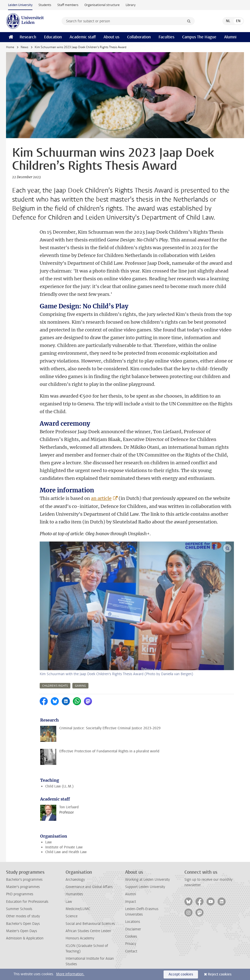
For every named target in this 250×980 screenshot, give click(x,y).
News (24, 47)
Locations (133, 922)
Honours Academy (80, 938)
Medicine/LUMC (78, 909)
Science (71, 916)
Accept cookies (181, 974)
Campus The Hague (199, 37)
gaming (80, 686)
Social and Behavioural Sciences (90, 924)
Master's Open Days (21, 931)
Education (53, 37)
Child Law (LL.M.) (59, 786)
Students (45, 5)
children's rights (55, 686)
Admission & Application (25, 938)
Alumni (230, 37)
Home (10, 47)
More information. (70, 974)
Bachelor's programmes (24, 880)
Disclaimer (133, 929)
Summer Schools (19, 909)
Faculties (166, 37)
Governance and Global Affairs (89, 887)
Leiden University (20, 5)
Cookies (131, 937)
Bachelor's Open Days (23, 924)
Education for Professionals (27, 902)
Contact (131, 951)
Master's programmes (23, 887)
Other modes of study (23, 916)
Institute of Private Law (64, 847)
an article (101, 498)
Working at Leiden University (147, 880)
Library (131, 5)
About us (111, 37)
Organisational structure (102, 5)
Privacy (131, 944)
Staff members (68, 5)
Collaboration (139, 37)
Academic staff (83, 37)
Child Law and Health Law (66, 852)
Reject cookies (220, 974)
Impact (131, 902)
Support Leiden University (145, 887)
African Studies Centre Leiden (88, 931)
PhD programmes (20, 894)
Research (28, 37)
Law (48, 842)
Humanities (74, 894)
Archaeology (75, 880)
